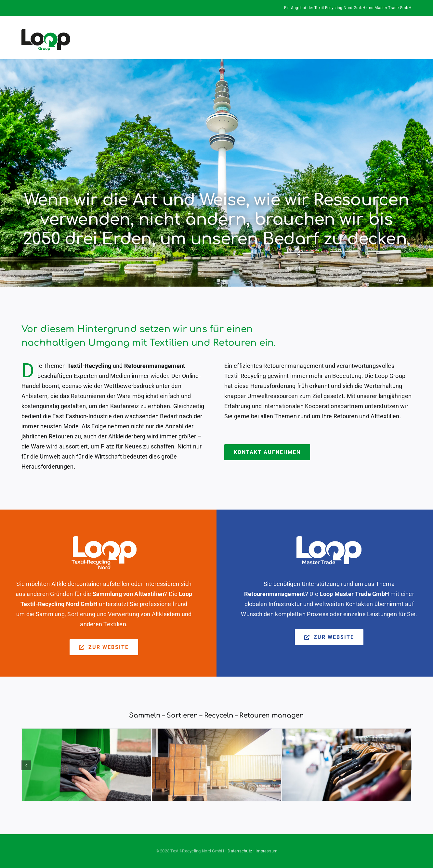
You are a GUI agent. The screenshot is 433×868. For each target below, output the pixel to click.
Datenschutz (240, 851)
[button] (26, 765)
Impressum (266, 851)
